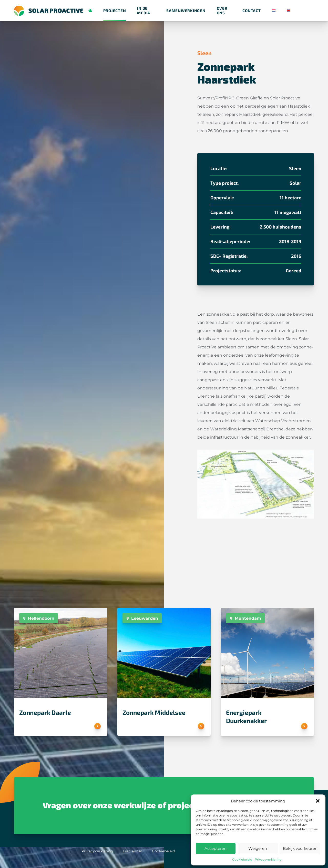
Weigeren (258, 848)
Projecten (115, 11)
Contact (252, 11)
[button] (318, 801)
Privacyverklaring (268, 859)
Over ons (222, 11)
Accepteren (216, 848)
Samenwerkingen (186, 11)
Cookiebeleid (242, 859)
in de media (144, 11)
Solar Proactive (91, 11)
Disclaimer (132, 851)
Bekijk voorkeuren (300, 848)
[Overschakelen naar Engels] (288, 11)
